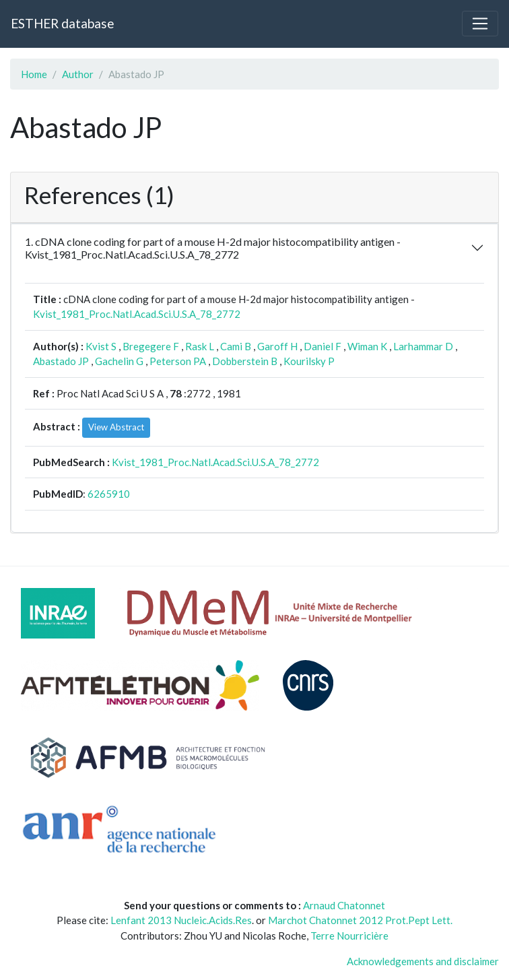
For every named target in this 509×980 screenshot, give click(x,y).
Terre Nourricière (349, 936)
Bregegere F (151, 346)
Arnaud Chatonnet (344, 905)
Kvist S (101, 346)
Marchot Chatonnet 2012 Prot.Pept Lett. (360, 920)
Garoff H (277, 346)
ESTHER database (62, 23)
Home (34, 74)
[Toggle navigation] (480, 24)
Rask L (200, 346)
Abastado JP (61, 361)
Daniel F (323, 346)
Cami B (236, 346)
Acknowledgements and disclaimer (423, 961)
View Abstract (116, 427)
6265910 (109, 494)
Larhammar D (423, 346)
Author (78, 74)
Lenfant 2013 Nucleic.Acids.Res (181, 920)
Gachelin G (119, 361)
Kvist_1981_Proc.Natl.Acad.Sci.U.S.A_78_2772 (137, 314)
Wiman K (367, 346)
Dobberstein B (245, 361)
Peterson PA (178, 361)
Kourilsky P (309, 361)
